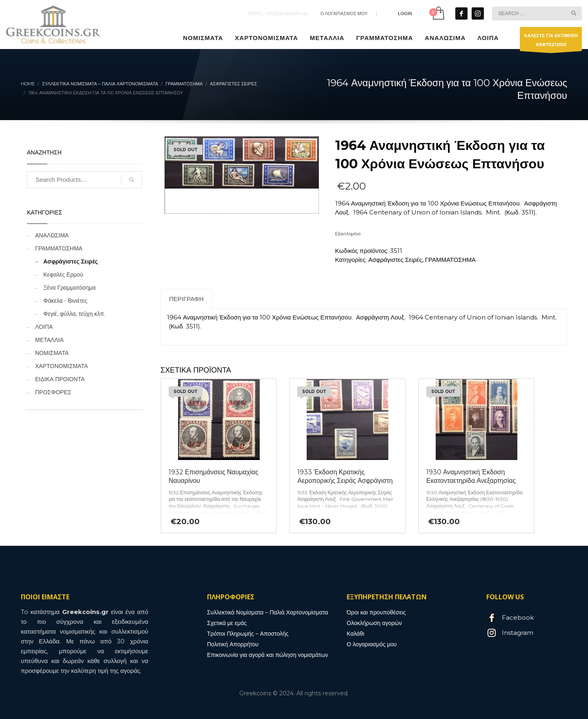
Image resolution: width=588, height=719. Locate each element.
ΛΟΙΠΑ (44, 327)
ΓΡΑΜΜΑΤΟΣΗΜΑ (450, 260)
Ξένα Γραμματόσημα (69, 288)
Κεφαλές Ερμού (63, 275)
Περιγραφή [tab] (186, 299)
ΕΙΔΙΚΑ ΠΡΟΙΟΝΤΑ (60, 379)
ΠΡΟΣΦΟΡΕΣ (53, 392)
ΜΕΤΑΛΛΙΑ (49, 340)
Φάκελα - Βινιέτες (65, 301)
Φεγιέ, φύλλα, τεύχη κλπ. (74, 314)
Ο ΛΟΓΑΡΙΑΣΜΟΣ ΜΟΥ (344, 13)
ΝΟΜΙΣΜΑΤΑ (52, 353)
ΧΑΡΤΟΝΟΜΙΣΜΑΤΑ (61, 366)
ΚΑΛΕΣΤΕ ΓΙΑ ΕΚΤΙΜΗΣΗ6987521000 (551, 42)
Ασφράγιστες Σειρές (395, 260)
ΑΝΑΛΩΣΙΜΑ (52, 235)
